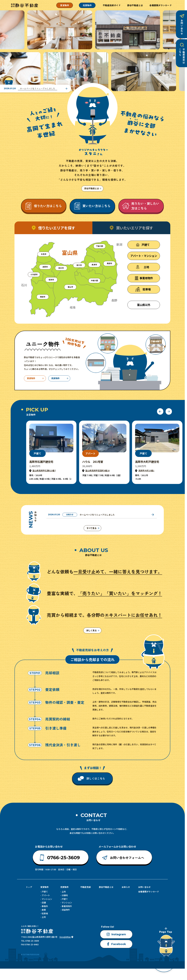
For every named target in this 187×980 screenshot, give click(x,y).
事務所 (45, 907)
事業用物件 (67, 907)
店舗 (44, 903)
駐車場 (45, 914)
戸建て (45, 892)
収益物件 (66, 910)
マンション (47, 900)
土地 (44, 918)
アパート (46, 896)
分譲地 (65, 896)
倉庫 (44, 910)
